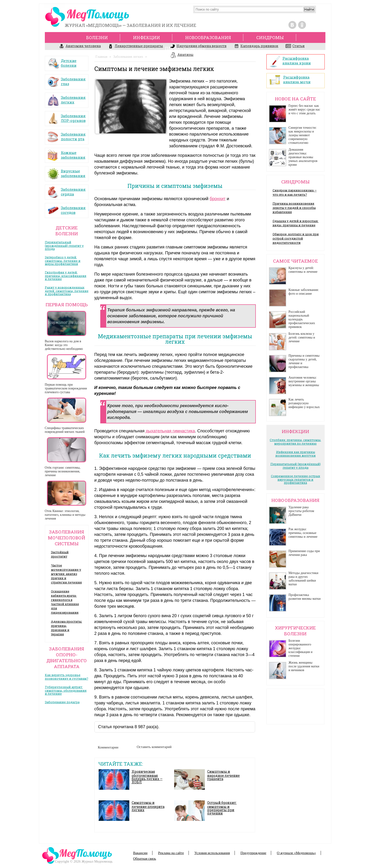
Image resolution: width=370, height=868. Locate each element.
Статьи (295, 46)
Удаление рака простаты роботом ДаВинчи (301, 511)
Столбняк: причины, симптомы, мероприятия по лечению (295, 442)
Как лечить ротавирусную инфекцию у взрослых (304, 403)
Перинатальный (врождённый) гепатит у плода (64, 245)
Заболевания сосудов (67, 209)
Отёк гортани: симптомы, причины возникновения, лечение (63, 471)
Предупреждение (253, 853)
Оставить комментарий (154, 747)
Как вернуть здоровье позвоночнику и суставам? (67, 677)
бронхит (218, 199)
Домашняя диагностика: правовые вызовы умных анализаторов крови (303, 157)
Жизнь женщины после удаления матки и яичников (304, 666)
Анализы (182, 55)
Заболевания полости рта (67, 135)
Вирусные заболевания (66, 172)
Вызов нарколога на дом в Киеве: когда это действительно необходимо (64, 345)
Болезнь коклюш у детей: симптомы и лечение (302, 337)
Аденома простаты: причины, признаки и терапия (67, 628)
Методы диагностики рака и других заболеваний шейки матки (304, 579)
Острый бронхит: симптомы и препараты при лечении (222, 808)
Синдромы (270, 37)
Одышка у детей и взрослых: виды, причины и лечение (296, 223)
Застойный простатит (60, 554)
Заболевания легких (67, 98)
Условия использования (212, 853)
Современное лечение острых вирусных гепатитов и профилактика (296, 479)
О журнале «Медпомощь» (296, 853)
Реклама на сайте (171, 853)
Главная (101, 57)
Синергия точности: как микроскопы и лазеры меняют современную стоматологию (303, 135)
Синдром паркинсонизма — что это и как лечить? (295, 192)
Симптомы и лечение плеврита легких (148, 806)
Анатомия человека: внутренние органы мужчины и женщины (304, 381)
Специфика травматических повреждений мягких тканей (65, 430)
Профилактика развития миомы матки (305, 597)
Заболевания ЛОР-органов (67, 117)
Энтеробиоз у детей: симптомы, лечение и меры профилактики (63, 260)
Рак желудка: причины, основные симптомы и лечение (303, 533)
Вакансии (140, 853)
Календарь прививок (256, 46)
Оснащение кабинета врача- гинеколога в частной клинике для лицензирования (65, 602)
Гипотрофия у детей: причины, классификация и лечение (66, 276)
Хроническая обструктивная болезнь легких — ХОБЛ (147, 777)
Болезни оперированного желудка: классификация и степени (301, 648)
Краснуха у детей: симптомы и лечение (303, 270)
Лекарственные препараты (136, 46)
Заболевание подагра (62, 702)
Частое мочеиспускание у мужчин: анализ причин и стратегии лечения (66, 574)
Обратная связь (145, 859)
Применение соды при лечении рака (304, 553)
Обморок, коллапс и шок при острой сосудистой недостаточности (296, 238)
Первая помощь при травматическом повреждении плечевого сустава (66, 388)
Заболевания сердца (67, 190)
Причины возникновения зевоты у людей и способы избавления (294, 208)
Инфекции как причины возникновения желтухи (296, 454)
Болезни (97, 37)
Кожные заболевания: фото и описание (304, 292)
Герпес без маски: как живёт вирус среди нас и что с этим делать (305, 110)
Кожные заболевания (66, 153)
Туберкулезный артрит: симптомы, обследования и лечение (66, 690)
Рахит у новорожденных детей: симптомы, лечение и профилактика (67, 291)
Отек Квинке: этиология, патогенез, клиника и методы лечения (65, 515)
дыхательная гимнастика (170, 431)
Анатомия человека (80, 46)
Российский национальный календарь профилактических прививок (302, 319)
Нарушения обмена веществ (198, 46)
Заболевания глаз (67, 80)
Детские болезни (62, 61)
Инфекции (147, 37)
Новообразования (208, 37)
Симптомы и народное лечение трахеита (223, 775)
